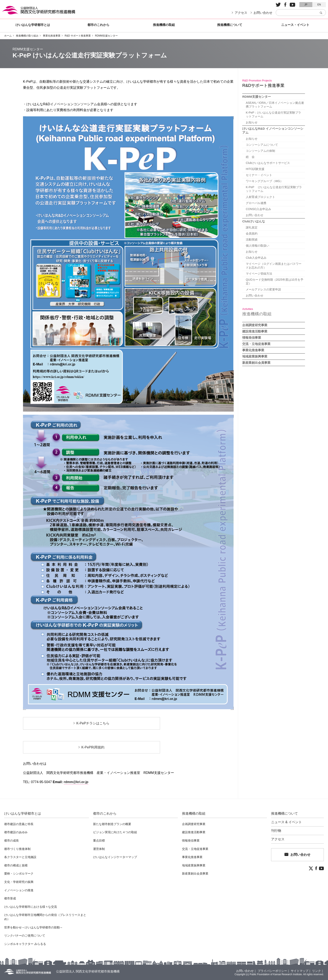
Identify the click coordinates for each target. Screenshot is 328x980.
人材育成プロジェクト (260, 197)
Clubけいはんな (254, 221)
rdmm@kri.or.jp (76, 782)
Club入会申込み (256, 258)
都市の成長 (12, 841)
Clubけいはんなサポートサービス (267, 163)
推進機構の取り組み (27, 36)
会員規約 (251, 233)
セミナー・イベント (259, 175)
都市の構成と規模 (16, 865)
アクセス (241, 13)
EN (319, 5)
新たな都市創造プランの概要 (112, 824)
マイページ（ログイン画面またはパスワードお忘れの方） (275, 266)
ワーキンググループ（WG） (264, 181)
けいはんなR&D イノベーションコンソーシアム (273, 131)
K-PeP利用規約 (93, 747)
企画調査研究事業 (255, 325)
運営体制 (99, 849)
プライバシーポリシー (272, 971)
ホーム (8, 36)
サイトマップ (300, 971)
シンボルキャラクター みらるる (25, 944)
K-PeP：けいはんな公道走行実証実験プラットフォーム (274, 114)
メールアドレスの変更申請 (263, 289)
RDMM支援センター (106, 36)
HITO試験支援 (255, 169)
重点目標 (99, 841)
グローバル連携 (256, 203)
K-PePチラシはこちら (93, 723)
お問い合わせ (263, 13)
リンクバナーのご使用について (25, 936)
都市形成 (10, 898)
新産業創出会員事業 (256, 363)
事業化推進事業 (52, 36)
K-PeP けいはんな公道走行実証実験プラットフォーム (273, 189)
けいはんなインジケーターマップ (115, 857)
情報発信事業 (252, 338)
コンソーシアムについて (261, 145)
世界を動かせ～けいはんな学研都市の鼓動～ (33, 927)
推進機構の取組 (164, 25)
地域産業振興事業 (255, 356)
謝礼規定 (251, 227)
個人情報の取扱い (257, 246)
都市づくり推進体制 (17, 849)
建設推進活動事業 (255, 331)
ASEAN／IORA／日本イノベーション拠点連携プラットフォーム (274, 105)
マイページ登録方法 (259, 274)
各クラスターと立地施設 (20, 857)
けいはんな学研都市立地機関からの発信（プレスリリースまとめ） (45, 917)
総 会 (250, 157)
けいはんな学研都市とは (33, 25)
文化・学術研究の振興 (19, 882)
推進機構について (230, 25)
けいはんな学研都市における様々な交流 (31, 907)
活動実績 (251, 240)
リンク (316, 971)
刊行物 (276, 831)
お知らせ (251, 122)
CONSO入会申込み (258, 209)
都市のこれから (98, 25)
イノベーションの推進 (19, 890)
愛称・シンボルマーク (19, 874)
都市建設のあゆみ (16, 832)
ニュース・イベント (295, 25)
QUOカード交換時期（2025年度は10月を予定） (274, 281)
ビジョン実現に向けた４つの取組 (115, 832)
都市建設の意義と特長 (19, 824)
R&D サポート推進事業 (78, 36)
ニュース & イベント (287, 822)
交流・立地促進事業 (256, 344)
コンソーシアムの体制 (260, 151)
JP (306, 5)
